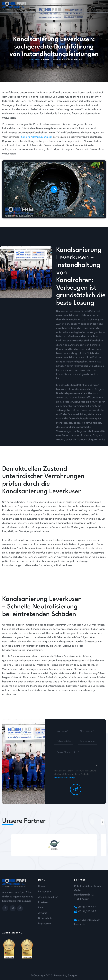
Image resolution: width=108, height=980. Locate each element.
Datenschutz (45, 918)
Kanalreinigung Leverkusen (37, 156)
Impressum (45, 924)
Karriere (43, 902)
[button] (102, 822)
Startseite (33, 60)
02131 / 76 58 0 (87, 907)
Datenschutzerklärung (65, 778)
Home (42, 886)
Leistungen (45, 892)
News (41, 908)
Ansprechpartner (48, 897)
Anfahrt (43, 913)
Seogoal (73, 976)
